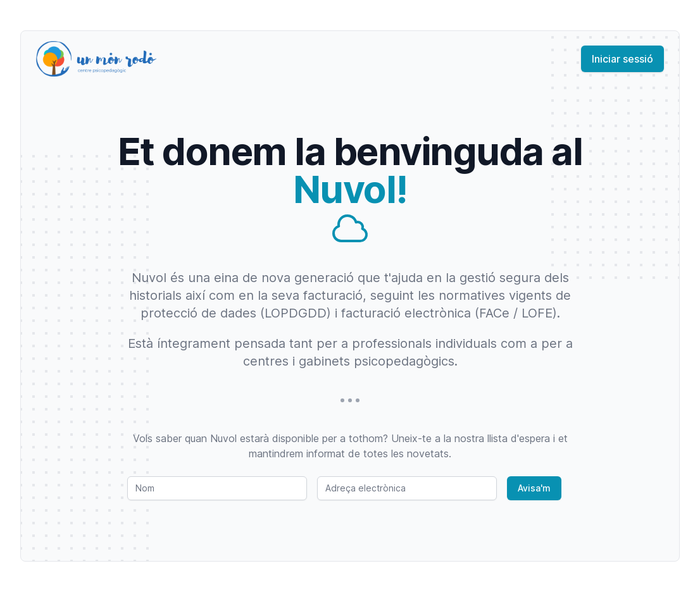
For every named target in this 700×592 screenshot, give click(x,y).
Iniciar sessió (622, 59)
